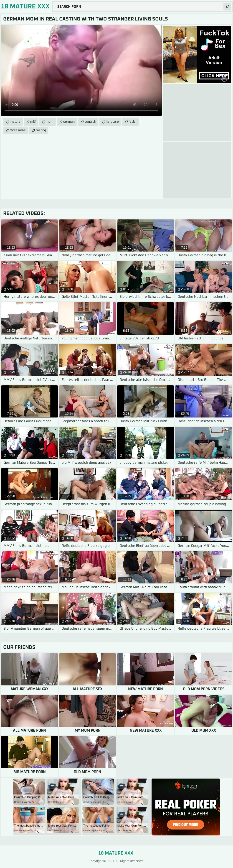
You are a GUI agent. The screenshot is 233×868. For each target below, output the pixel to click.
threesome (18, 130)
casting (41, 130)
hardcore (112, 122)
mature (15, 122)
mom (50, 122)
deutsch (90, 122)
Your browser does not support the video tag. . (81, 70)
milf (33, 122)
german (69, 122)
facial (133, 122)
